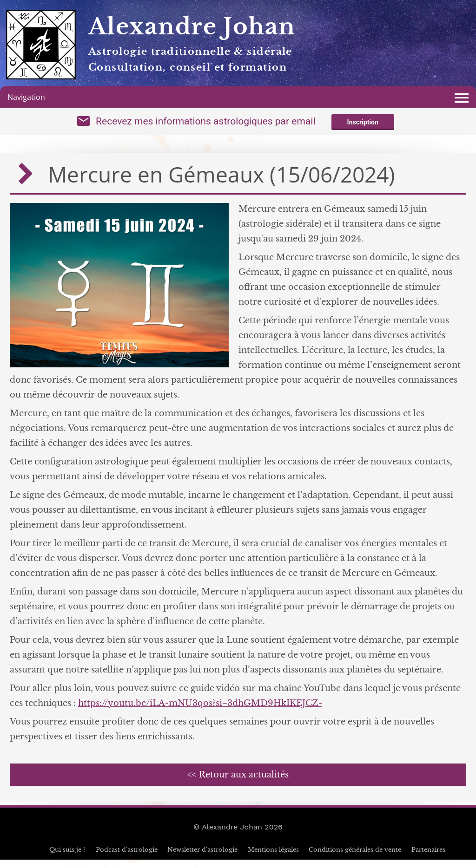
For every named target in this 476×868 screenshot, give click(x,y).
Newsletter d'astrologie (202, 858)
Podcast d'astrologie (127, 858)
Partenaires (428, 858)
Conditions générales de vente (355, 858)
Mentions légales (273, 858)
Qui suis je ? (67, 858)
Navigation (26, 97)
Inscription (363, 126)
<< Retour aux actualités (238, 783)
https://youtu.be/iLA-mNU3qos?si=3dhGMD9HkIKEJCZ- (200, 711)
